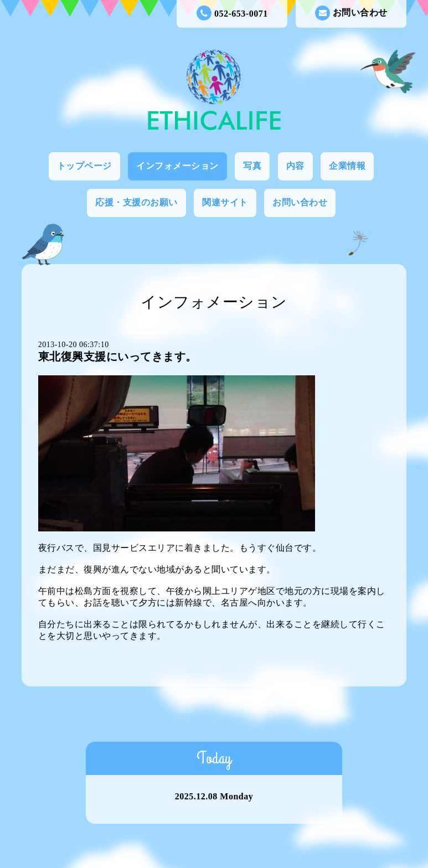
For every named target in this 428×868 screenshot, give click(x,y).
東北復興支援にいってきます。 (118, 356)
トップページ (84, 166)
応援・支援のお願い (136, 202)
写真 (252, 166)
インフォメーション (177, 166)
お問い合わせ (351, 13)
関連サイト (225, 202)
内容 (295, 166)
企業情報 (347, 166)
